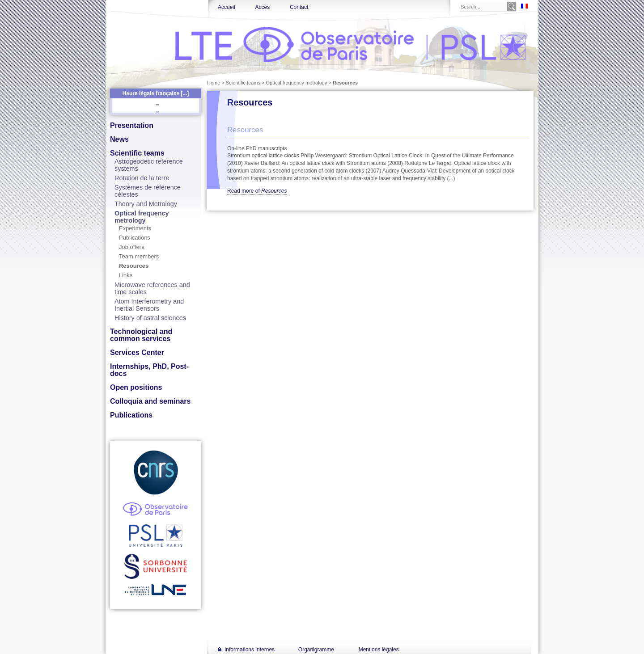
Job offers (132, 247)
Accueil (227, 7)
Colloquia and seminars (150, 401)
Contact (299, 7)
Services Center (137, 352)
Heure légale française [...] (156, 93)
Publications (135, 238)
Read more (257, 191)
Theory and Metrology (146, 204)
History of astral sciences (150, 318)
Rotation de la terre (142, 178)
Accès (262, 7)
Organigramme (316, 650)
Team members (139, 256)
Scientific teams (137, 153)
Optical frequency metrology (142, 217)
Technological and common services (141, 335)
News (119, 139)
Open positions (136, 387)
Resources (134, 266)
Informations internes (250, 650)
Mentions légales (379, 650)
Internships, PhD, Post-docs (149, 370)
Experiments (135, 228)
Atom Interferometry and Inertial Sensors (149, 305)
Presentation (132, 125)
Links (126, 275)
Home (214, 83)
